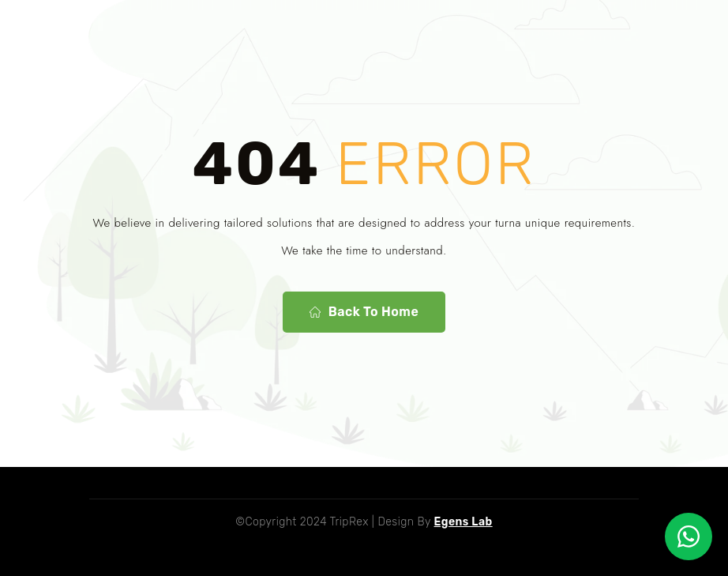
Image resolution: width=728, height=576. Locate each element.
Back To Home (364, 312)
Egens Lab (463, 522)
